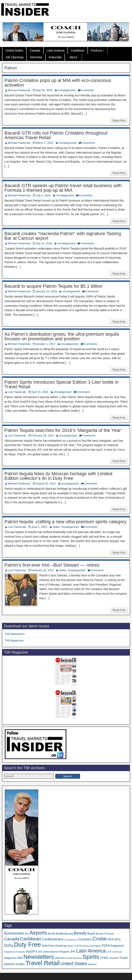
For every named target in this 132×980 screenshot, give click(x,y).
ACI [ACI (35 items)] (27, 934)
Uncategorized (67, 90)
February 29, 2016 (42, 436)
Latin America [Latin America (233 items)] (91, 951)
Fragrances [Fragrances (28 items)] (10, 952)
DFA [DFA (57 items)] (110, 939)
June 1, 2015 (39, 527)
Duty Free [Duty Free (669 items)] (27, 944)
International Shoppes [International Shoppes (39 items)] (56, 952)
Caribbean (78, 50)
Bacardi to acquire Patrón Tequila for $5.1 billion (53, 286)
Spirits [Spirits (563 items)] (91, 957)
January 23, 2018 (46, 291)
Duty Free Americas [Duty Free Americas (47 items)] (54, 946)
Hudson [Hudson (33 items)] (20, 952)
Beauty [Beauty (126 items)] (80, 933)
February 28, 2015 (42, 570)
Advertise (36, 57)
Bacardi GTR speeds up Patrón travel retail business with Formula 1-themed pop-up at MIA (63, 188)
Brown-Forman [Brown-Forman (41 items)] (105, 934)
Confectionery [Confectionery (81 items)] (53, 939)
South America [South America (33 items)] (74, 958)
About (73, 57)
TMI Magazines (14, 640)
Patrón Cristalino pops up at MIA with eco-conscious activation (58, 83)
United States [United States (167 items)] (74, 964)
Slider (56, 527)
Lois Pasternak (17, 392)
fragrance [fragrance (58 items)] (117, 946)
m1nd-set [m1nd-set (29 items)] (117, 952)
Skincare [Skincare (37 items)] (60, 958)
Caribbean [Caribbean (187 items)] (30, 939)
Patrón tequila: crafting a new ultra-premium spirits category (65, 522)
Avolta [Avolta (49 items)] (60, 933)
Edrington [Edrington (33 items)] (96, 946)
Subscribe (55, 57)
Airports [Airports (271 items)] (38, 933)
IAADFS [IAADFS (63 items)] (31, 951)
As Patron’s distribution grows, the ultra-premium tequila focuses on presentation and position (62, 336)
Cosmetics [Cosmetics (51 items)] (85, 939)
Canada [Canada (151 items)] (12, 939)
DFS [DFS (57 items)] (117, 939)
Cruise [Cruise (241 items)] (100, 939)
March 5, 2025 (44, 143)
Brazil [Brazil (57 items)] (91, 933)
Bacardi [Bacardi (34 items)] (69, 934)
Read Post (119, 120)
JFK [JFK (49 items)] (73, 952)
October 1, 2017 (46, 344)
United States (14, 50)
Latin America (56, 50)
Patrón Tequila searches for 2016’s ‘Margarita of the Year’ (63, 430)
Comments (88, 90)
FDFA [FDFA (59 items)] (106, 946)
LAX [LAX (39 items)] (109, 952)
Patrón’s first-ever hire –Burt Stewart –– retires (52, 565)
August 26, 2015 (46, 484)
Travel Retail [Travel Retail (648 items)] (42, 963)
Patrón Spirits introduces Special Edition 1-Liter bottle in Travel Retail (61, 384)
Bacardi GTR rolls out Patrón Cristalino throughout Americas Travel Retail (56, 135)
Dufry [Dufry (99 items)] (9, 945)
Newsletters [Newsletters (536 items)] (39, 957)
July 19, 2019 (44, 243)
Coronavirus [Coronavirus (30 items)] (71, 940)
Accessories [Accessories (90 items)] (14, 933)
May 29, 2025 (44, 90)
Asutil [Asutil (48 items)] (51, 933)
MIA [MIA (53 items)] (20, 958)
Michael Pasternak (19, 90)
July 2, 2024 (43, 195)
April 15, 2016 (40, 392)
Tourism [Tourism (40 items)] (114, 958)
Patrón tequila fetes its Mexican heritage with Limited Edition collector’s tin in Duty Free (58, 476)
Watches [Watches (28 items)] (92, 964)
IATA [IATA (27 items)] (40, 952)
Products (97, 50)
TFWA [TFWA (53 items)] (104, 958)
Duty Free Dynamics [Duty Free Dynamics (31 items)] (79, 946)
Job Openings (15, 57)
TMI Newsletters (15, 634)
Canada (35, 50)
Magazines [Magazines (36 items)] (10, 958)
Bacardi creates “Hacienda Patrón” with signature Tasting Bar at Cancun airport (63, 236)
